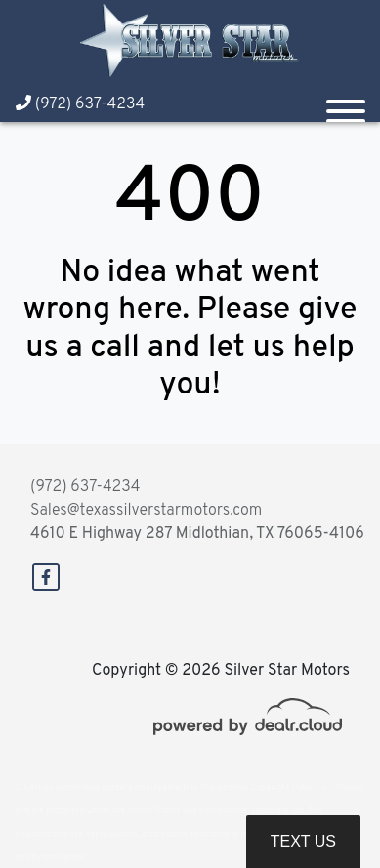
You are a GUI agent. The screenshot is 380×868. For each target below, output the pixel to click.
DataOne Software (327, 787)
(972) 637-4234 (80, 104)
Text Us (303, 841)
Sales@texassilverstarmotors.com (146, 511)
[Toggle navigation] (346, 103)
